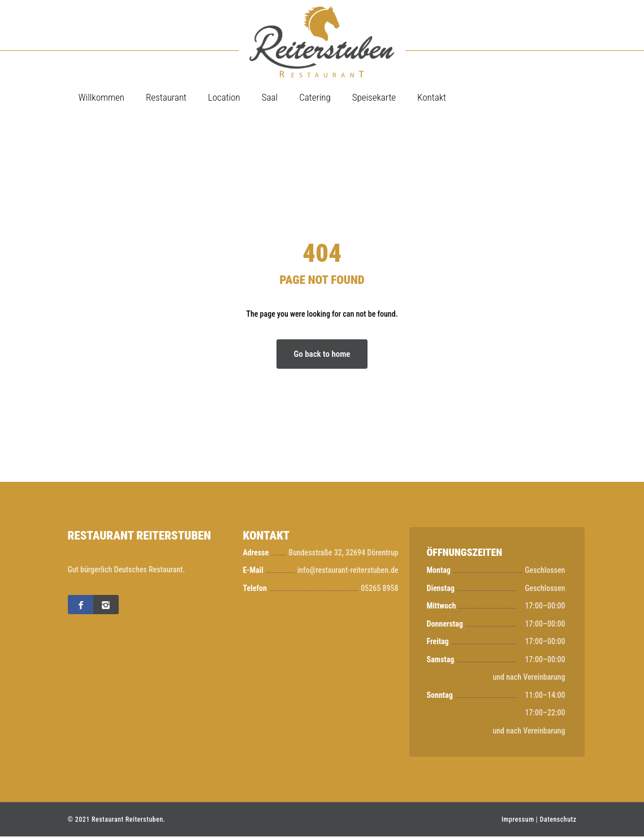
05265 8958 (379, 588)
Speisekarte (374, 97)
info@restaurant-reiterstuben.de (348, 571)
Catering (315, 97)
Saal (270, 97)
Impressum (518, 820)
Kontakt (432, 97)
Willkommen (101, 97)
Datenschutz (558, 820)
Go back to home (322, 354)
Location (224, 97)
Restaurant (166, 97)
